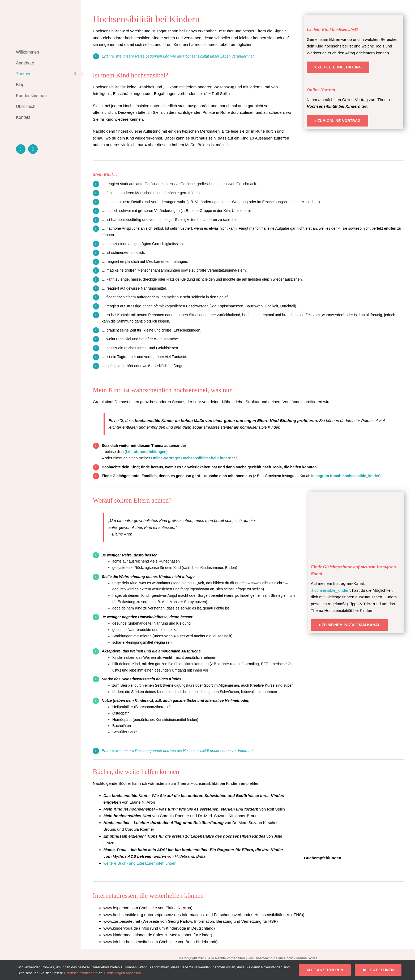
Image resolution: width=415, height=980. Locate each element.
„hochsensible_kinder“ (330, 590)
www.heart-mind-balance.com (270, 958)
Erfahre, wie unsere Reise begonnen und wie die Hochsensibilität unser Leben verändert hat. (178, 56)
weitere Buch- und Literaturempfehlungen (140, 863)
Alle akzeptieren (325, 970)
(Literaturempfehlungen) (146, 452)
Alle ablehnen (378, 970)
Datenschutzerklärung (81, 973)
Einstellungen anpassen (124, 973)
